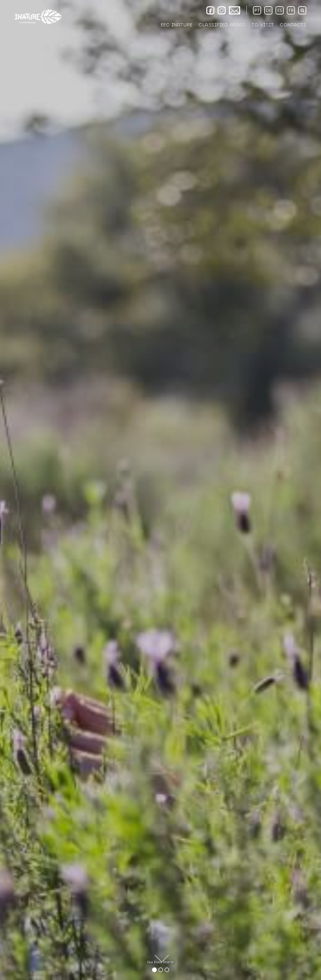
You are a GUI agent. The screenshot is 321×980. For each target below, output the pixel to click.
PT (257, 10)
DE (268, 10)
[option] (160, 490)
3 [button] (168, 970)
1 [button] (155, 970)
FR (291, 10)
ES (280, 10)
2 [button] (162, 970)
